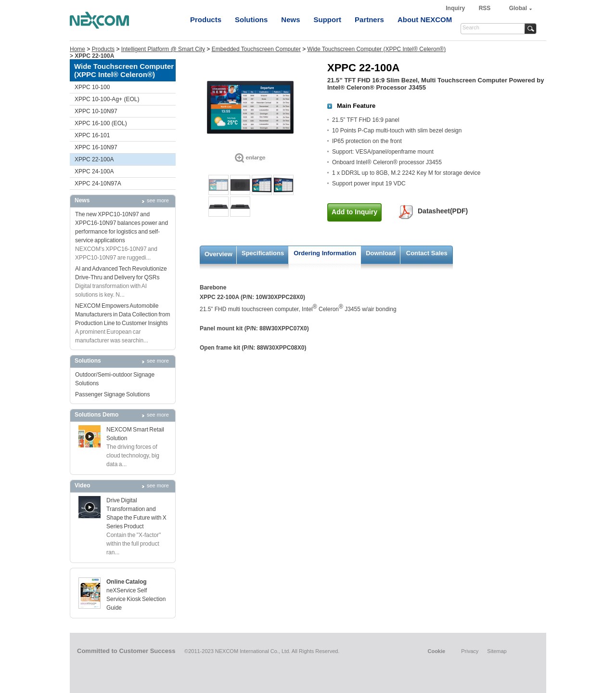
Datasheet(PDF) (443, 211)
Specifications (263, 253)
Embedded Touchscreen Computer (256, 49)
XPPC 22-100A (94, 159)
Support (328, 20)
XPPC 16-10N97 (96, 147)
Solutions (251, 20)
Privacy (470, 651)
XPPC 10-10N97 (96, 111)
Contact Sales (427, 253)
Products (206, 20)
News (290, 20)
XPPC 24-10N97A (98, 183)
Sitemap (497, 651)
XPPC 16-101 (92, 135)
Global (518, 8)
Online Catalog (127, 582)
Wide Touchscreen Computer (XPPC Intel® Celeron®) (377, 49)
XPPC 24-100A (94, 171)
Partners (369, 20)
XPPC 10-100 (92, 87)
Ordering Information (325, 253)
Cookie (436, 651)
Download (381, 253)
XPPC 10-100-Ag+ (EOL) (107, 99)
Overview (218, 254)
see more (158, 200)
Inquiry (456, 8)
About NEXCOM (425, 20)
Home (77, 49)
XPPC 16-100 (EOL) (101, 123)
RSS (485, 8)
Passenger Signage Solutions (112, 394)
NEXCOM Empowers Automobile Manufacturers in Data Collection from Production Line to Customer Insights (122, 314)
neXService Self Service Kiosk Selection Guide (136, 599)
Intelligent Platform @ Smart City (163, 49)
